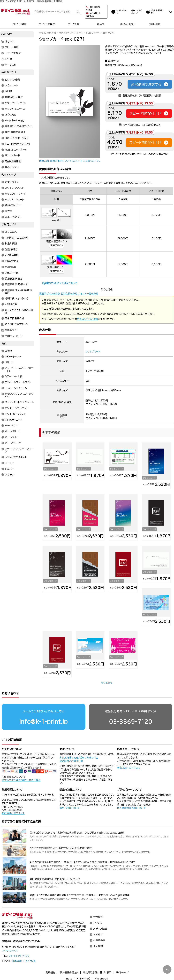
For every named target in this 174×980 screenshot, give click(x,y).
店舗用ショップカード (16, 150)
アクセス (97, 923)
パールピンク (12, 426)
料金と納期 (11, 244)
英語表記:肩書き (14, 279)
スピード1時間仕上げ (149, 113)
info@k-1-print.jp (43, 722)
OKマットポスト (13, 357)
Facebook (101, 979)
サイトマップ (122, 973)
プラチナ (9, 475)
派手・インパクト (13, 217)
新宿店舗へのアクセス (128, 768)
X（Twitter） (83, 979)
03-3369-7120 (131, 722)
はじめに (10, 42)
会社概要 (98, 917)
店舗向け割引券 (13, 161)
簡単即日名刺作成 (14, 318)
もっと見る (107, 683)
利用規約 (50, 973)
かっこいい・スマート (16, 194)
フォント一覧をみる (88, 294)
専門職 (9, 91)
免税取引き (11, 330)
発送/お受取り (128, 24)
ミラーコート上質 (14, 377)
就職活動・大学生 (14, 97)
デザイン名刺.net (48, 33)
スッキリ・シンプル (14, 188)
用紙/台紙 (10, 267)
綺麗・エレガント (13, 206)
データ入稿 (74, 24)
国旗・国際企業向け (15, 132)
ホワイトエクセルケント (17, 408)
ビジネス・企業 (12, 80)
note (69, 979)
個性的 (9, 211)
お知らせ (98, 935)
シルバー (9, 469)
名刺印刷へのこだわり (17, 238)
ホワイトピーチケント (16, 414)
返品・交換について (70, 808)
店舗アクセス (12, 261)
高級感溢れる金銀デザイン (19, 127)
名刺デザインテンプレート (71, 33)
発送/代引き (12, 249)
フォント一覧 (12, 273)
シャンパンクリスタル (16, 457)
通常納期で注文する (150, 84)
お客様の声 (11, 304)
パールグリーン (13, 443)
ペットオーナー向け (15, 121)
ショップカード (93, 33)
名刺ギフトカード (14, 336)
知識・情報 (155, 24)
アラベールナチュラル (16, 388)
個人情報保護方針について (131, 808)
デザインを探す (47, 24)
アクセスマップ (10, 951)
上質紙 (9, 351)
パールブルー (12, 437)
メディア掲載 (100, 929)
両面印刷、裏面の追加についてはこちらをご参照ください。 (70, 161)
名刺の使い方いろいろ (17, 299)
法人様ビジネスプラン (16, 324)
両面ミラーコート (14, 420)
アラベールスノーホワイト (18, 382)
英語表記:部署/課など (17, 285)
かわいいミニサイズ (15, 109)
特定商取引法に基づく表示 (97, 973)
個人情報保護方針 (69, 973)
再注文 (101, 24)
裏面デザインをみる (50, 294)
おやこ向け (11, 115)
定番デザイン (12, 182)
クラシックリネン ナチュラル (19, 402)
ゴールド (9, 463)
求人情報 (98, 946)
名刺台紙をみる (69, 294)
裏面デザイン (57, 245)
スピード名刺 (20, 24)
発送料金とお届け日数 (71, 761)
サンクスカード (13, 156)
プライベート (11, 86)
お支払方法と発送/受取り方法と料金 (21, 780)
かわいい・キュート (14, 200)
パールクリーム (13, 432)
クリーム (9, 363)
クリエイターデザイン (16, 103)
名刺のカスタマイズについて (60, 283)
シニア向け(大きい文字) (18, 144)
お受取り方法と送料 (88, 319)
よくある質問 (12, 255)
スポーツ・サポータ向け (17, 138)
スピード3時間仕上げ (149, 143)
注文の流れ (11, 232)
